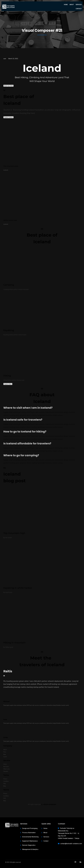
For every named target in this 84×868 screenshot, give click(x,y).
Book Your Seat (8, 86)
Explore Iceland (8, 117)
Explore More (8, 384)
